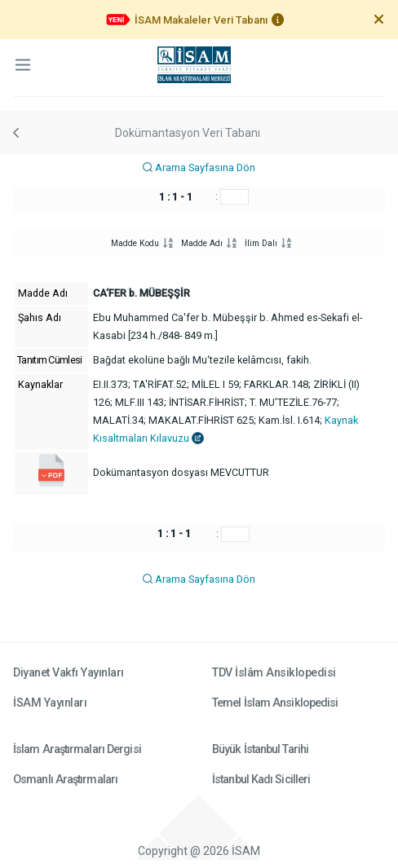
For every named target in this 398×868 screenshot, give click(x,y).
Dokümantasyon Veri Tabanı (188, 133)
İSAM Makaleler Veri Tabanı (201, 20)
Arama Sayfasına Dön (199, 167)
